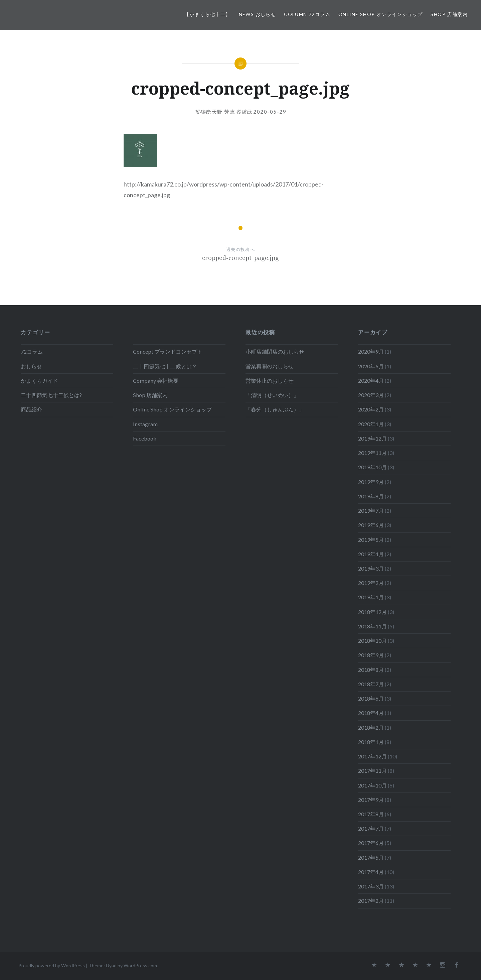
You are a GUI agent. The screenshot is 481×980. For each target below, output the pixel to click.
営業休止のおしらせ (270, 381)
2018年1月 (371, 742)
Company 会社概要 (156, 381)
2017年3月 (371, 886)
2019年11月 (372, 453)
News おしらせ (258, 14)
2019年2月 (371, 583)
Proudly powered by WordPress (52, 965)
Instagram (145, 424)
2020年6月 (371, 366)
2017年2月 (371, 901)
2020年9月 (371, 351)
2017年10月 (372, 785)
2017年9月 (371, 800)
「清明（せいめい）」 (272, 395)
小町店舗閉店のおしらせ (275, 351)
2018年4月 (371, 713)
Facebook (145, 438)
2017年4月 (371, 872)
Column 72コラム (307, 14)
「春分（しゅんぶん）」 (275, 409)
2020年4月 (371, 381)
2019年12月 (372, 438)
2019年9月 (371, 482)
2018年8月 (371, 670)
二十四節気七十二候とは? (51, 395)
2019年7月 (371, 511)
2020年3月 (371, 395)
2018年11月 (372, 626)
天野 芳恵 (224, 112)
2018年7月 (371, 684)
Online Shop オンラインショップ (380, 14)
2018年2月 (371, 727)
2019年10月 (372, 467)
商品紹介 (31, 409)
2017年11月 (372, 771)
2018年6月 (371, 698)
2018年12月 (372, 612)
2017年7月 (371, 828)
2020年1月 (371, 424)
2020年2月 (371, 409)
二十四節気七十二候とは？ (165, 366)
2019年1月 (371, 597)
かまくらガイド (39, 381)
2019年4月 (371, 554)
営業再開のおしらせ (270, 366)
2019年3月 (371, 568)
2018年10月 (372, 641)
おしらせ (31, 366)
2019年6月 (371, 525)
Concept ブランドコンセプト (168, 351)
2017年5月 (371, 857)
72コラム (32, 351)
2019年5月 (371, 540)
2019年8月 (371, 496)
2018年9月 (371, 655)
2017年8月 (371, 814)
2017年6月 (371, 843)
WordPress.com (140, 965)
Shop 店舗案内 (449, 14)
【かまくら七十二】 (208, 14)
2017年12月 (372, 756)
